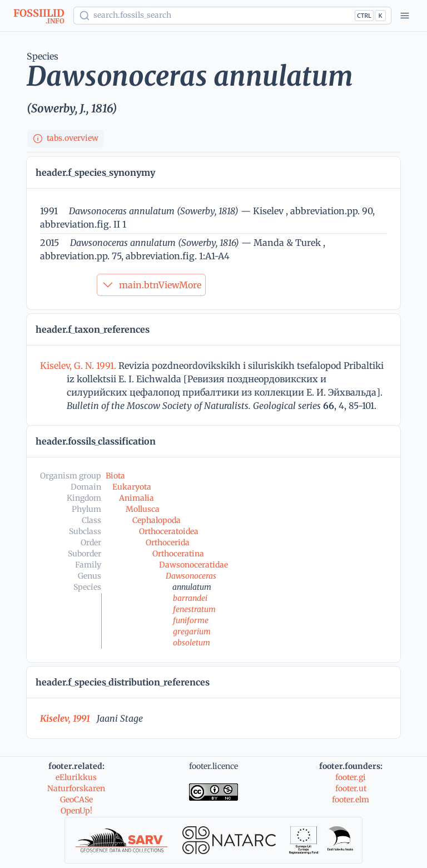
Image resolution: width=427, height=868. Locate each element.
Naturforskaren (76, 788)
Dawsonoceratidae (193, 565)
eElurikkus (76, 777)
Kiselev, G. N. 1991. (79, 366)
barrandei (190, 598)
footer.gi (351, 777)
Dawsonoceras (191, 576)
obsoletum (192, 643)
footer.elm (351, 800)
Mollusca (143, 509)
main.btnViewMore (151, 285)
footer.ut (351, 788)
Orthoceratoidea (169, 531)
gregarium (192, 632)
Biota (115, 476)
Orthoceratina (178, 554)
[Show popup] (232, 16)
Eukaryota (132, 487)
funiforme (191, 620)
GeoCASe (76, 800)
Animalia (136, 498)
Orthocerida (168, 542)
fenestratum (194, 609)
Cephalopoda (157, 520)
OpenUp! (76, 811)
